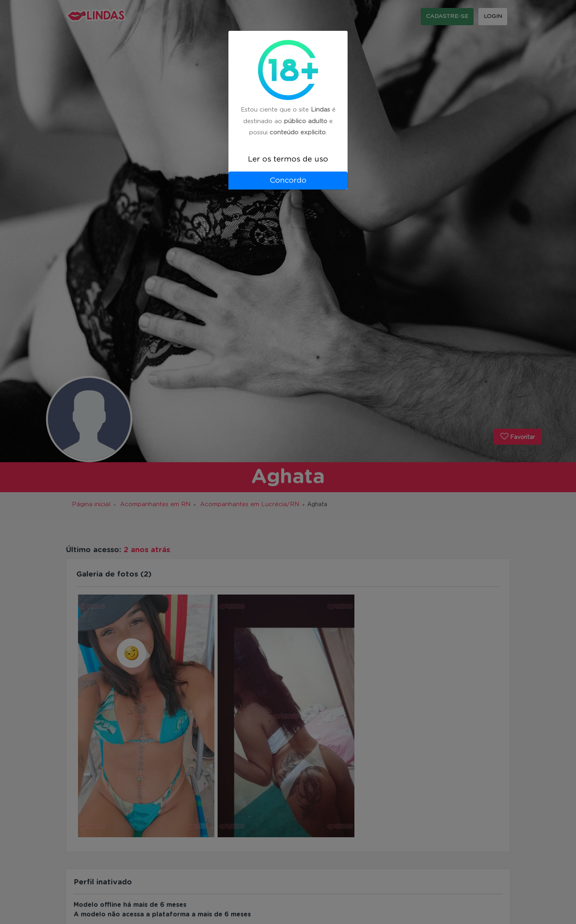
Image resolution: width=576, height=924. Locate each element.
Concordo (288, 181)
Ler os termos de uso (288, 159)
